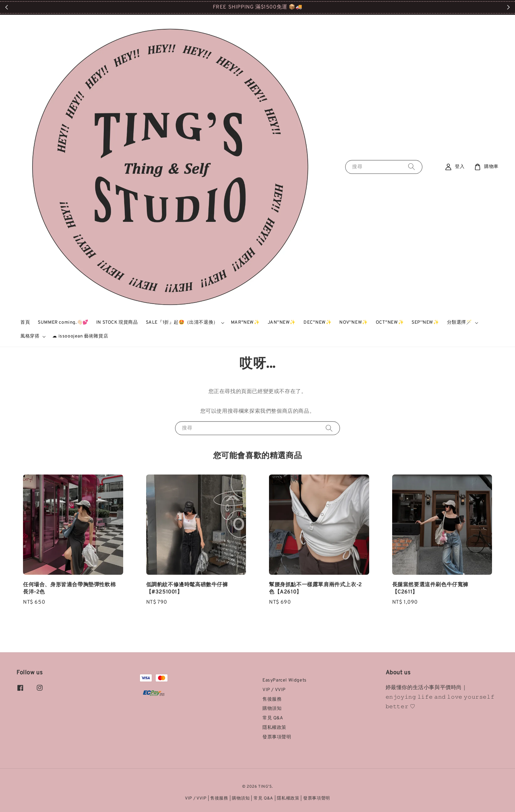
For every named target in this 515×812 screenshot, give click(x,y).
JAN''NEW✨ (282, 323)
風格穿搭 (30, 336)
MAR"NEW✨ (245, 323)
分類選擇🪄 (459, 323)
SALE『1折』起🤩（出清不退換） (182, 323)
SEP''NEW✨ (425, 323)
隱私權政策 (274, 728)
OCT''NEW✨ (390, 323)
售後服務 (272, 699)
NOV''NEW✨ (353, 323)
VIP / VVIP (274, 690)
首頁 (25, 323)
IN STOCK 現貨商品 (117, 323)
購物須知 (272, 709)
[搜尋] (412, 167)
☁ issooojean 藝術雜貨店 (80, 336)
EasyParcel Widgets (285, 680)
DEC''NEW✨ (317, 323)
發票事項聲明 (277, 737)
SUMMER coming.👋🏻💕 (63, 323)
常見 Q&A (273, 718)
